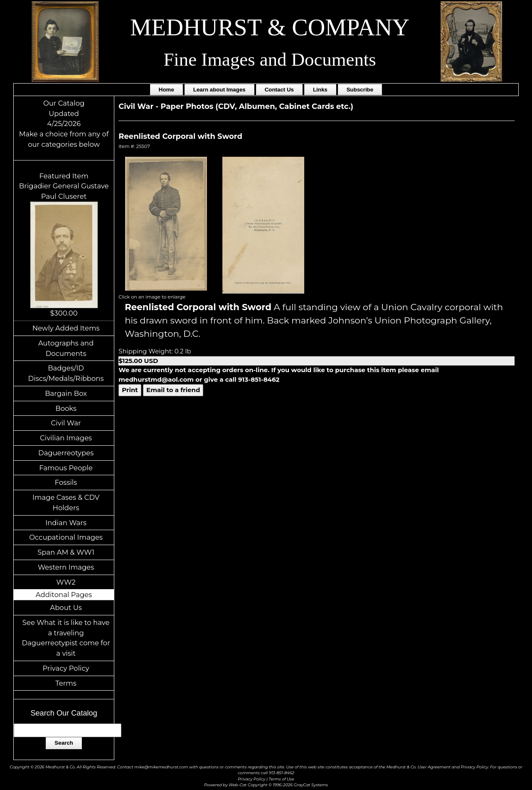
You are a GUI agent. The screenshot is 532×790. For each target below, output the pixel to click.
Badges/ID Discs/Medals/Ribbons (66, 373)
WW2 (66, 582)
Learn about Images (219, 90)
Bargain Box (66, 393)
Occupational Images (66, 537)
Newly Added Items (66, 328)
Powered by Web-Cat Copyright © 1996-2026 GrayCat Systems (266, 785)
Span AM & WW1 (66, 552)
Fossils (66, 482)
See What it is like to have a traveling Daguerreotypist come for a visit (66, 638)
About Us (66, 607)
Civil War (66, 423)
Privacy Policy (66, 668)
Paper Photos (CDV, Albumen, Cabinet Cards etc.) (257, 106)
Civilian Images (66, 438)
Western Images (66, 567)
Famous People (66, 468)
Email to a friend (173, 390)
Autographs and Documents (66, 348)
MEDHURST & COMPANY (270, 27)
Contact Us (279, 90)
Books (66, 408)
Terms (66, 683)
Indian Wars (66, 523)
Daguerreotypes (66, 453)
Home (166, 90)
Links (320, 90)
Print (130, 390)
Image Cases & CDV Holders (66, 502)
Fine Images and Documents (270, 59)
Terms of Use (281, 779)
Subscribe (360, 90)
